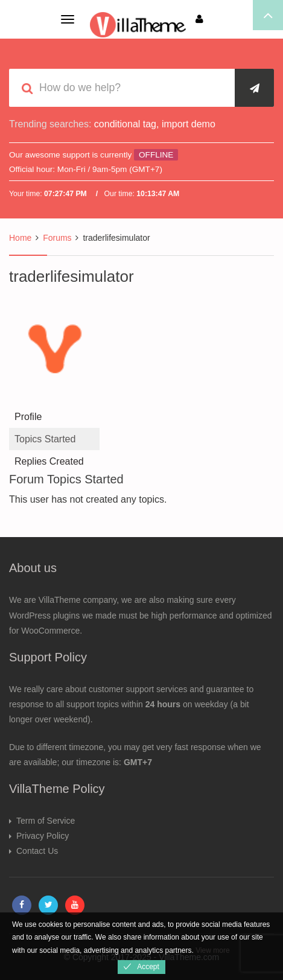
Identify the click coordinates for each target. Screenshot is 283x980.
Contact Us (37, 851)
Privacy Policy (43, 836)
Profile (28, 417)
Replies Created (49, 461)
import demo (189, 124)
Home (20, 238)
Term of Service (46, 821)
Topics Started (45, 439)
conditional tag (125, 124)
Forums (57, 238)
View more (212, 950)
